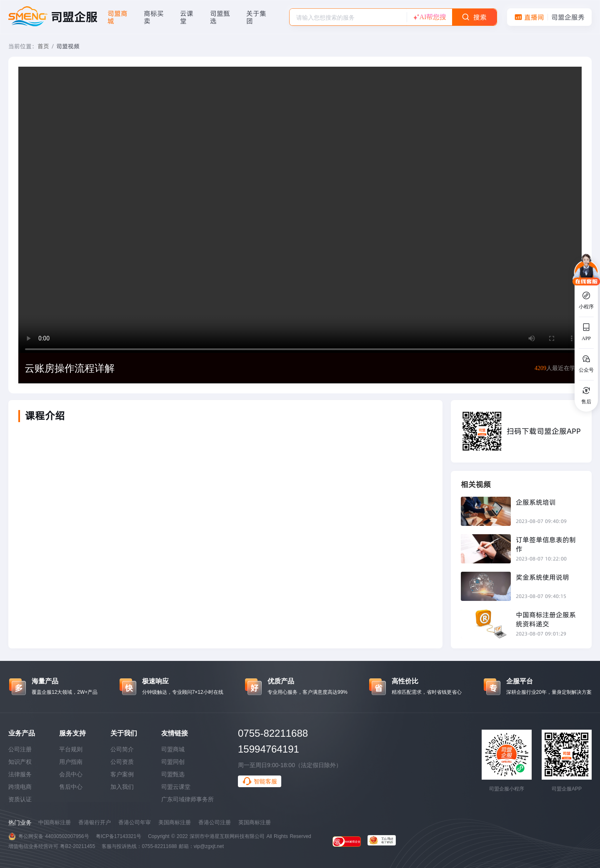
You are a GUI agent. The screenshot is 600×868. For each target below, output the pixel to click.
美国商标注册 (175, 822)
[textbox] (348, 18)
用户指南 (71, 762)
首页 (43, 46)
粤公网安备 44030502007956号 (54, 836)
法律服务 (20, 774)
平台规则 (71, 749)
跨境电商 (20, 787)
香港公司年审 (135, 822)
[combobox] (348, 17)
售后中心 (71, 787)
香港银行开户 (95, 822)
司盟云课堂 (176, 787)
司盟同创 (173, 762)
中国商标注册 (55, 822)
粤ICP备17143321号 (119, 836)
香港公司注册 (215, 822)
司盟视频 (68, 46)
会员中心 (71, 774)
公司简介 (122, 749)
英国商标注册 (255, 822)
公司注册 (20, 749)
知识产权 (20, 762)
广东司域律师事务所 (187, 799)
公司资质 (122, 762)
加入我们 (122, 787)
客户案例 (122, 774)
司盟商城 (173, 749)
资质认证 (20, 799)
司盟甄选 (173, 774)
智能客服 (260, 781)
